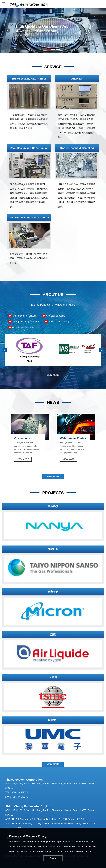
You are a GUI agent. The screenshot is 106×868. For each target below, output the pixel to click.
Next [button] (101, 350)
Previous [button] (5, 350)
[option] (29, 350)
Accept (53, 858)
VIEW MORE (53, 375)
